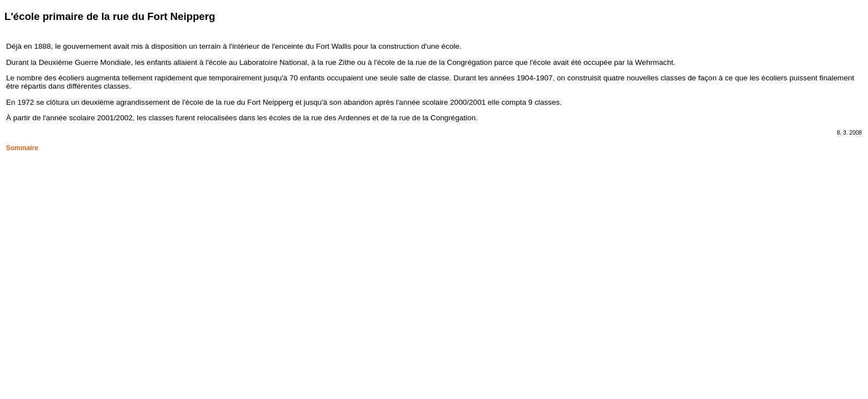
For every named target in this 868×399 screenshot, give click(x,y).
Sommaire (22, 148)
